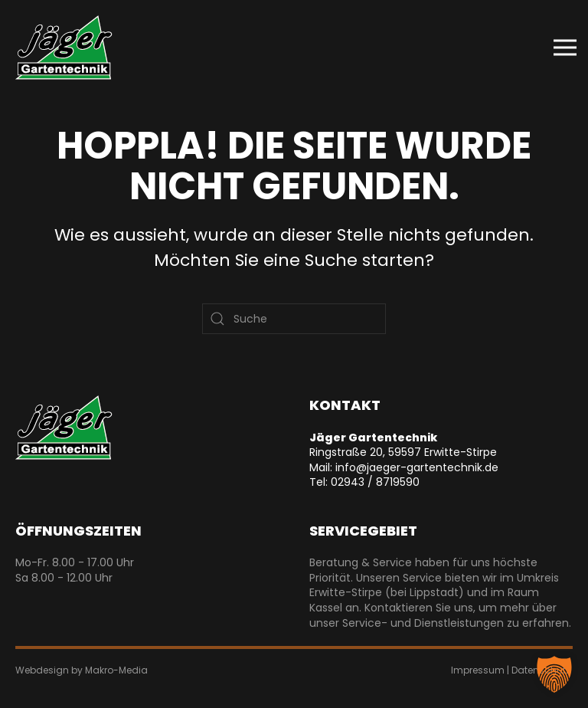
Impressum (478, 670)
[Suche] (294, 319)
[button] (565, 48)
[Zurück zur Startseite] (64, 48)
